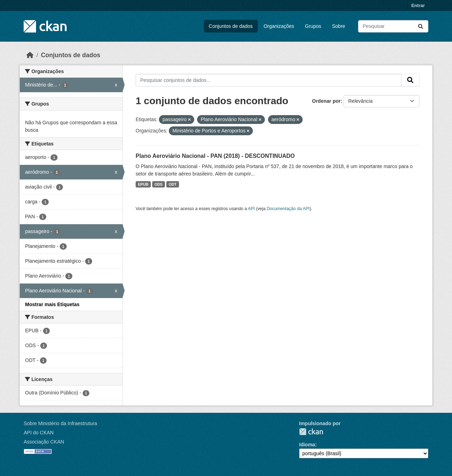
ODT (173, 184)
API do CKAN (39, 433)
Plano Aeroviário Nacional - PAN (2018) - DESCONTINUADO (215, 156)
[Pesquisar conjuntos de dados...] (393, 26)
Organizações (279, 26)
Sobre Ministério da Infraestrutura (60, 423)
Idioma (307, 445)
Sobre (338, 26)
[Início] (30, 55)
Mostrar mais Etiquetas (52, 304)
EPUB (143, 184)
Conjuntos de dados (231, 26)
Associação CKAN (44, 442)
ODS (159, 184)
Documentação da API (288, 209)
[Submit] (421, 26)
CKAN (311, 432)
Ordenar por (326, 101)
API (251, 209)
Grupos (313, 26)
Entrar (418, 5)
